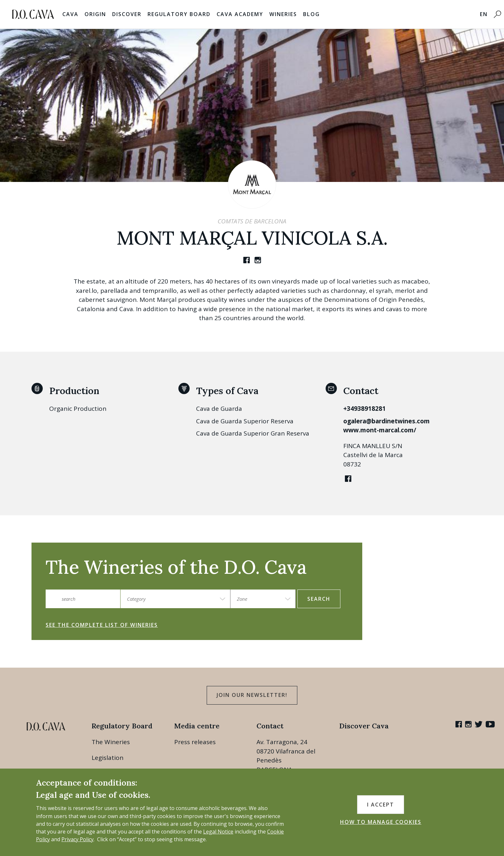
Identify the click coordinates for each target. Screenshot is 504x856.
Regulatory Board (179, 14)
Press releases (195, 742)
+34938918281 (364, 409)
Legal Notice (218, 832)
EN (484, 14)
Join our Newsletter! (252, 695)
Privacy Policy (77, 839)
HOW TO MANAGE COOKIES (381, 822)
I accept (381, 805)
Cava (70, 14)
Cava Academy (240, 14)
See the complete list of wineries (102, 625)
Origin (95, 14)
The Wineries (111, 742)
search (319, 599)
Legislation (108, 758)
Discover (127, 14)
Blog (311, 14)
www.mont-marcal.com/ (380, 430)
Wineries (283, 14)
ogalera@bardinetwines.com (387, 421)
